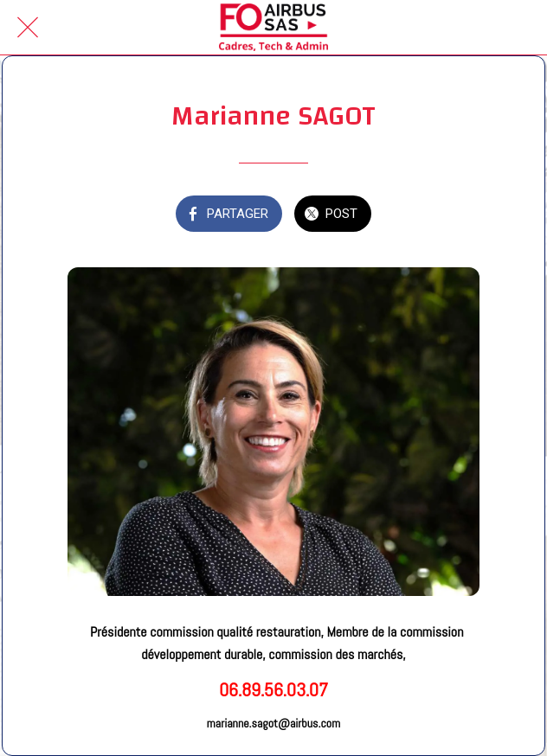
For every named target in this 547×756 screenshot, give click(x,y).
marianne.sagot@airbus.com (273, 723)
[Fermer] (28, 28)
